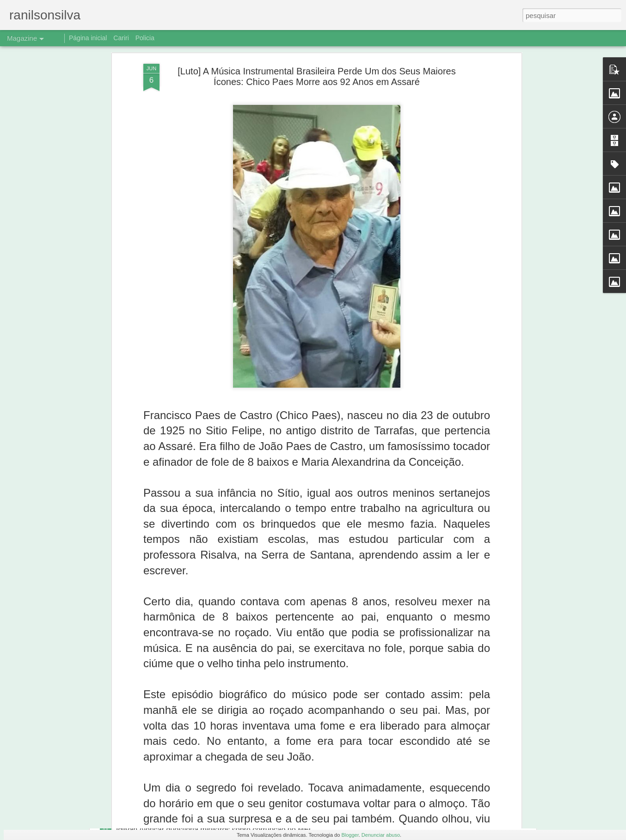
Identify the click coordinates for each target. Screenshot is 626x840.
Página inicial (88, 38)
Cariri (121, 38)
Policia (145, 38)
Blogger (350, 835)
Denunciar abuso (381, 835)
